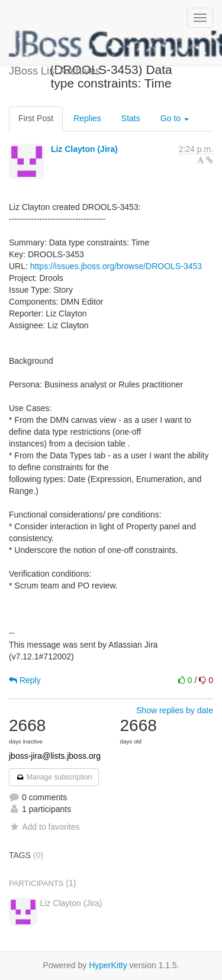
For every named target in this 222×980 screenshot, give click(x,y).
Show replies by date (175, 710)
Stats (131, 118)
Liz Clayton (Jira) (84, 149)
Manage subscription (54, 777)
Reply (25, 680)
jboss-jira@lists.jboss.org (55, 756)
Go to (175, 118)
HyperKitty (108, 965)
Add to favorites (44, 827)
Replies (87, 118)
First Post (36, 118)
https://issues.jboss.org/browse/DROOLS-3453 (116, 266)
